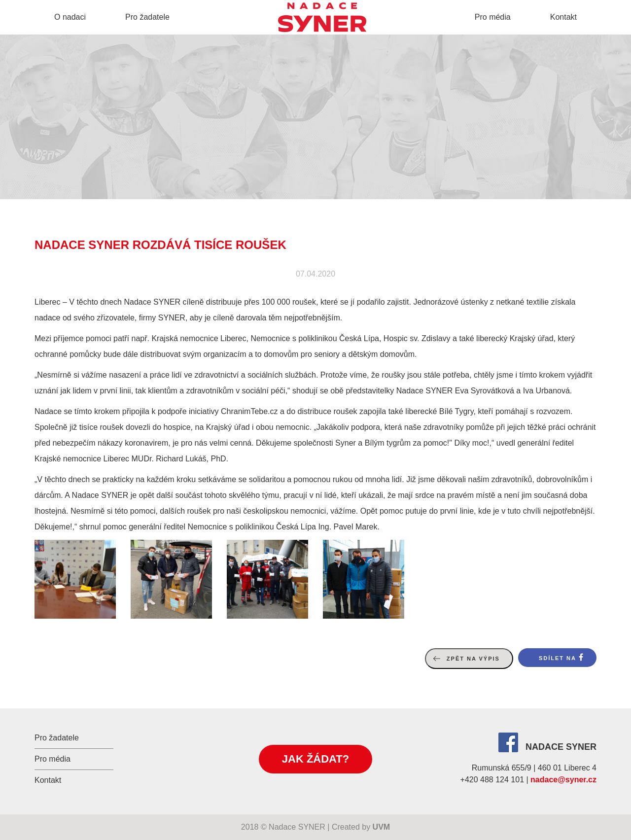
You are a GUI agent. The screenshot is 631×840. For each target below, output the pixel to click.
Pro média (493, 17)
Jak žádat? (315, 759)
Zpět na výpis (473, 659)
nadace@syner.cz (563, 780)
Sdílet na (558, 658)
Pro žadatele (147, 17)
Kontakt (563, 17)
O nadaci (70, 17)
